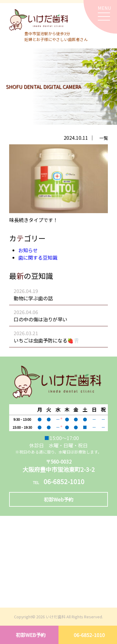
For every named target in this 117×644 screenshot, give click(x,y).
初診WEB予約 (31, 635)
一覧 (104, 138)
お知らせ (28, 250)
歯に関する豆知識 (38, 257)
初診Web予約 (59, 499)
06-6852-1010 (89, 635)
